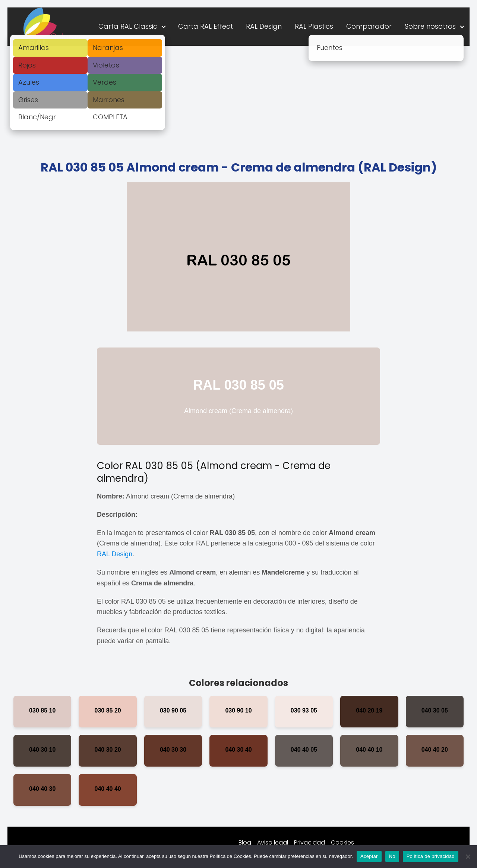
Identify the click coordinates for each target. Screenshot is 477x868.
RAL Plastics (314, 26)
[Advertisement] (238, 102)
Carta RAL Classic (128, 26)
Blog (245, 842)
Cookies (342, 842)
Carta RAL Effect (206, 26)
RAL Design (264, 26)
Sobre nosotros (430, 26)
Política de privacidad (431, 856)
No (392, 856)
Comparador (369, 26)
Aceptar (369, 856)
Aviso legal (273, 842)
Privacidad (309, 842)
